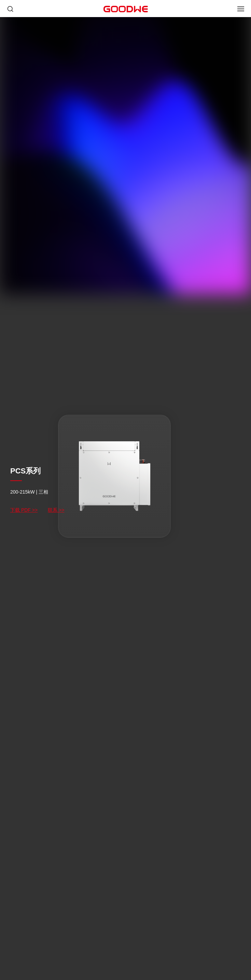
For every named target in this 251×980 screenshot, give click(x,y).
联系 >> (56, 510)
